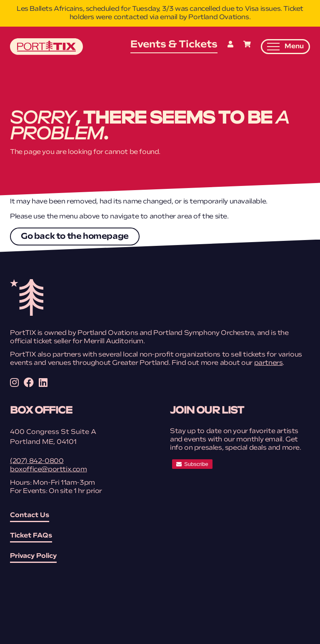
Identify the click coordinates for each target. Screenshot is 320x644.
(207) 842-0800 (37, 461)
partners (269, 363)
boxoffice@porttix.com (49, 470)
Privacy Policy (33, 556)
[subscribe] (192, 464)
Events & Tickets (174, 45)
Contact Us (30, 515)
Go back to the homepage (75, 237)
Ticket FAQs (31, 536)
